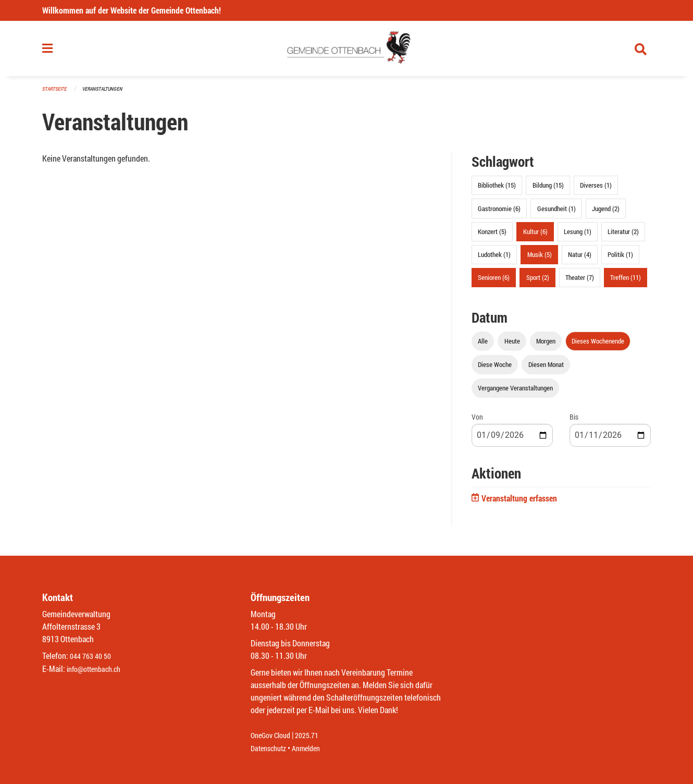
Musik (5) (540, 259)
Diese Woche (495, 369)
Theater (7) (580, 282)
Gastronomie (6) (499, 213)
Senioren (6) (494, 282)
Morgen (546, 346)
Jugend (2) (606, 213)
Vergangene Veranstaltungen (515, 393)
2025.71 (314, 736)
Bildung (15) (548, 190)
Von (477, 421)
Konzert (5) (492, 236)
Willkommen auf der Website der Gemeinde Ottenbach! (132, 10)
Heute (512, 346)
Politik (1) (620, 259)
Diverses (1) (596, 190)
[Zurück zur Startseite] (347, 51)
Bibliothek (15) (497, 190)
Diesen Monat (546, 369)
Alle (483, 346)
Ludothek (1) (494, 259)
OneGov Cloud (273, 736)
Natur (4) (580, 259)
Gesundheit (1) (556, 213)
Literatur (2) (623, 236)
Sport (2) (538, 282)
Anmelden (313, 748)
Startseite (56, 94)
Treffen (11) (626, 282)
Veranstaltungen (107, 94)
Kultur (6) (535, 236)
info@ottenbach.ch (98, 669)
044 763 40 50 (93, 657)
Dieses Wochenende (598, 346)
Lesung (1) (578, 236)
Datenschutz (271, 748)
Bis (574, 421)
